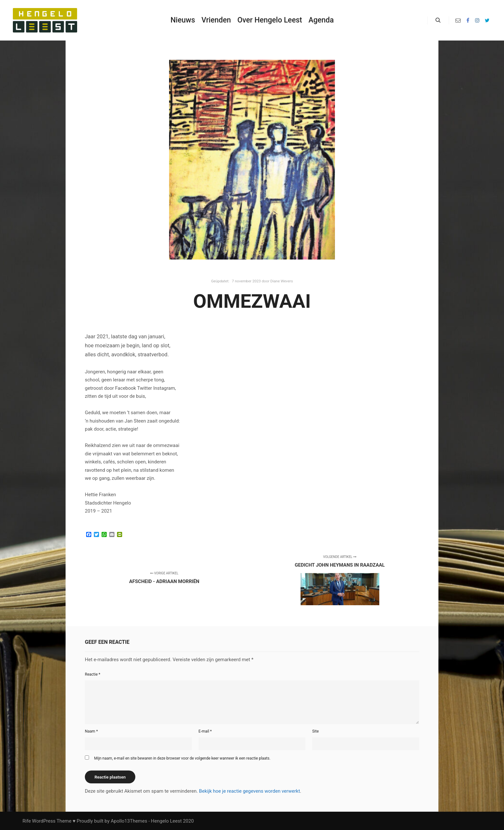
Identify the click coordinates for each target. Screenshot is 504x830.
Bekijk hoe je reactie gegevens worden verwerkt (249, 791)
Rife (27, 821)
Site (315, 731)
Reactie (93, 674)
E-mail (205, 731)
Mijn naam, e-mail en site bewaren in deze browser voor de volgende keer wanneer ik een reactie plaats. (182, 758)
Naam (91, 731)
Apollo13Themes (129, 821)
